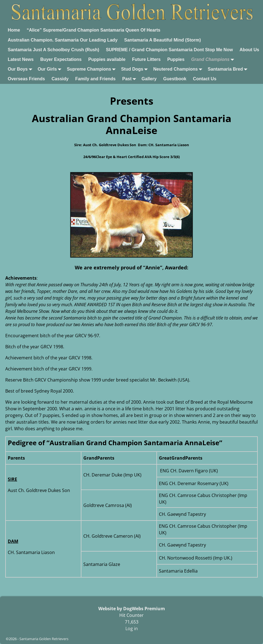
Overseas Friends (26, 79)
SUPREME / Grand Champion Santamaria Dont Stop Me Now (169, 50)
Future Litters (146, 59)
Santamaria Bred (229, 69)
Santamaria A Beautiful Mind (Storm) (163, 40)
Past (130, 79)
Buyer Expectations (61, 59)
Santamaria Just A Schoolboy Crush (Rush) (53, 50)
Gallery (149, 79)
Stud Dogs (135, 69)
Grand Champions (214, 59)
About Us (249, 50)
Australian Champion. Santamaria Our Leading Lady (63, 40)
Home (14, 30)
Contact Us (205, 79)
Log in (132, 628)
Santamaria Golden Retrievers (44, 639)
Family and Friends (96, 79)
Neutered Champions (179, 69)
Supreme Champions (92, 69)
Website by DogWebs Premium (132, 609)
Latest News (21, 59)
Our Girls (51, 69)
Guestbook (175, 79)
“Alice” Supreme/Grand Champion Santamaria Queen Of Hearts (93, 30)
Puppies (176, 59)
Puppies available (107, 59)
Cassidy (60, 79)
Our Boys (21, 69)
